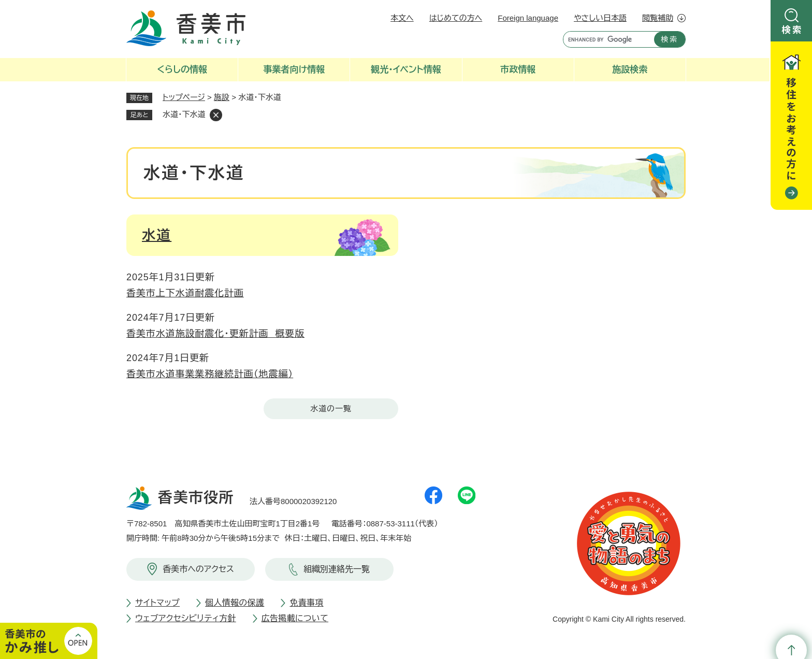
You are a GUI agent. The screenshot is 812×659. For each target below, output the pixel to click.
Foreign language (528, 18)
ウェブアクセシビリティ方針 (186, 618)
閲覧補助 (658, 18)
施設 (222, 97)
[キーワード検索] (606, 39)
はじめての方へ (456, 18)
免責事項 (306, 603)
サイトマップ (157, 603)
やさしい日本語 (600, 18)
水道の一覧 (331, 409)
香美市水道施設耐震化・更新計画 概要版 (215, 334)
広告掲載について (295, 618)
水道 (157, 235)
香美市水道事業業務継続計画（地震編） (210, 374)
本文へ (402, 18)
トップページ (184, 97)
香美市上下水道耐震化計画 (185, 293)
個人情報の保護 (235, 603)
